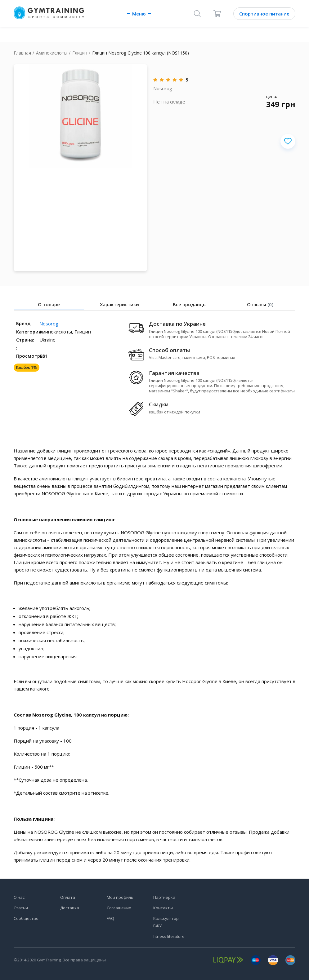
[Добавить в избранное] (288, 141)
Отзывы (260, 304)
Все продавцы (190, 304)
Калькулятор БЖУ (166, 922)
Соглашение (119, 908)
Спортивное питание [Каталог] (264, 14)
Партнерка (164, 897)
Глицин (80, 53)
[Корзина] (217, 14)
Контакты (163, 908)
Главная (22, 53)
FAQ (110, 918)
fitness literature (169, 936)
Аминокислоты (52, 53)
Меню (139, 14)
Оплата (68, 897)
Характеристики (119, 304)
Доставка (70, 908)
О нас (19, 897)
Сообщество (26, 918)
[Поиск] (197, 14)
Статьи (21, 908)
